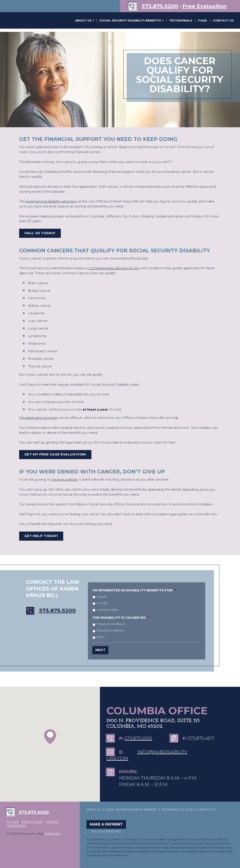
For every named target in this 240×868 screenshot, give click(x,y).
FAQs (203, 20)
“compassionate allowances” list (113, 268)
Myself (102, 597)
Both (101, 637)
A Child (102, 603)
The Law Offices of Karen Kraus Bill (25, 20)
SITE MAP (13, 822)
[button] (50, 737)
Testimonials (181, 20)
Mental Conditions (110, 630)
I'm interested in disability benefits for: (134, 590)
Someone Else (108, 610)
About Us (84, 20)
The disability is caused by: (121, 618)
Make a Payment (106, 824)
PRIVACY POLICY (32, 822)
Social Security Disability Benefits (131, 20)
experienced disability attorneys (52, 201)
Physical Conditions (111, 624)
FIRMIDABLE (53, 834)
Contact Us (223, 20)
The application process (38, 418)
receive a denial (64, 479)
